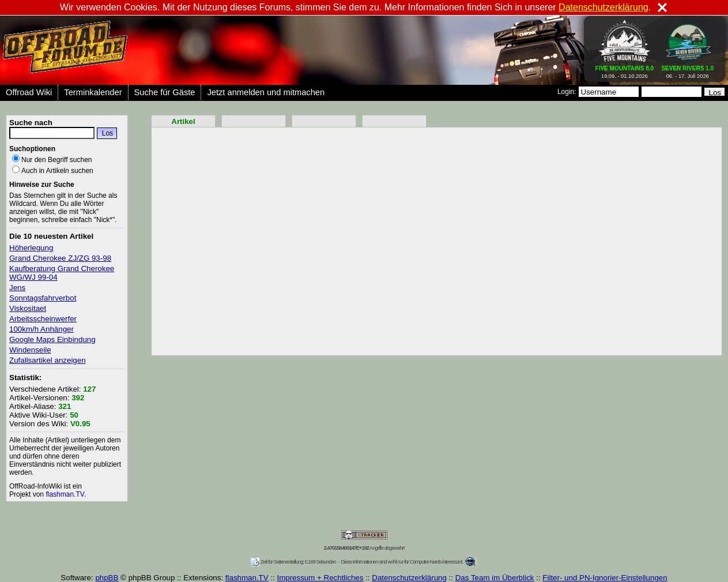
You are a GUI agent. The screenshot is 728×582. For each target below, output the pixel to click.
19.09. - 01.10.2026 (625, 70)
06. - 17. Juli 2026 (687, 70)
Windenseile (30, 350)
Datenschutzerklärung (409, 578)
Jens (17, 288)
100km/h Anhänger (42, 329)
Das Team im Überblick (495, 578)
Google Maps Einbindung (52, 339)
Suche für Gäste (165, 92)
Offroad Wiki (29, 92)
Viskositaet (28, 308)
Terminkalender (93, 92)
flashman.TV (65, 494)
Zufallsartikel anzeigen (48, 360)
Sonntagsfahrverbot (43, 298)
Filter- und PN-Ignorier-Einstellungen (605, 578)
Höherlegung (31, 248)
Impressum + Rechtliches (320, 578)
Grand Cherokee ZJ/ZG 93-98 (60, 258)
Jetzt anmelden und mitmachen (266, 92)
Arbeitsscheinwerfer (43, 319)
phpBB (107, 578)
